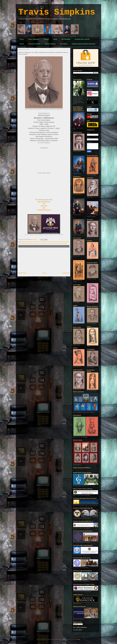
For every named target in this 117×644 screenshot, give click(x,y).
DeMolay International (27, 242)
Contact (46, 39)
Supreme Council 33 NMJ (53, 243)
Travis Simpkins (57, 12)
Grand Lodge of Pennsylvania (46, 242)
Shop (55, 39)
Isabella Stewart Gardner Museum (84, 44)
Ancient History (50, 44)
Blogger (79, 639)
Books (22, 44)
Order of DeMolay (22, 243)
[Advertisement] (44, 260)
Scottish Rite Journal (82, 39)
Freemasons (36, 242)
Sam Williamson (43, 243)
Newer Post (22, 273)
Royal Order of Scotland (33, 243)
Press (22, 39)
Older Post (66, 273)
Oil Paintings (66, 39)
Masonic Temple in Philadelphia (61, 242)
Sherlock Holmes (34, 44)
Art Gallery (64, 44)
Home (44, 273)
